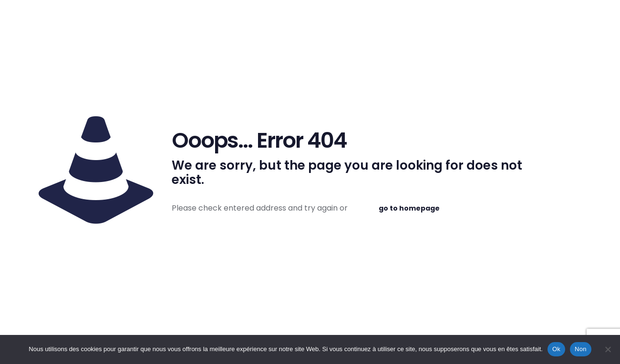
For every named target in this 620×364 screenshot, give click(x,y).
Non (581, 349)
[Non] (608, 349)
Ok (556, 349)
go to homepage (409, 208)
